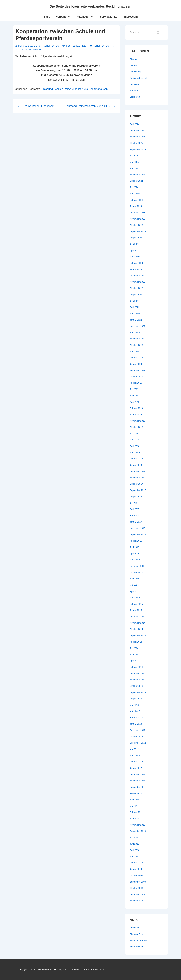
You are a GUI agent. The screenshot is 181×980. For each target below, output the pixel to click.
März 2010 (135, 856)
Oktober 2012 (136, 736)
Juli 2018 (134, 433)
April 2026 (135, 124)
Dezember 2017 (138, 471)
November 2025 (138, 137)
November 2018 (138, 421)
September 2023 (138, 231)
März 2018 (135, 452)
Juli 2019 (134, 389)
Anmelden (135, 928)
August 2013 (136, 699)
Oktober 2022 (136, 288)
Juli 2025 (134, 156)
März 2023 (135, 257)
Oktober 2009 (136, 875)
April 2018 (135, 446)
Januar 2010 (136, 869)
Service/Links (108, 17)
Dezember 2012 (138, 730)
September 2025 (138, 149)
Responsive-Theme (96, 970)
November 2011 (138, 781)
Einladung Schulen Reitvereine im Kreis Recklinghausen (74, 89)
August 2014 (136, 642)
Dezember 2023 (138, 212)
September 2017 (138, 490)
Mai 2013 (134, 705)
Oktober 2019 (136, 377)
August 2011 (136, 793)
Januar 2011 (136, 819)
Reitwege (134, 84)
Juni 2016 (134, 547)
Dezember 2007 (138, 894)
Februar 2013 (136, 718)
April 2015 (135, 591)
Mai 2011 (134, 806)
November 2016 (138, 528)
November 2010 (138, 825)
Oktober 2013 (136, 686)
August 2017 (136, 497)
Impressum (130, 17)
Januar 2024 (136, 206)
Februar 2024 (136, 200)
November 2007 (138, 901)
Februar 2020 (136, 358)
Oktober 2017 (136, 484)
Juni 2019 (134, 396)
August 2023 (136, 238)
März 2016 (135, 560)
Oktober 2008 (136, 888)
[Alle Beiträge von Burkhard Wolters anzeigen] (28, 46)
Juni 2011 (134, 800)
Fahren (133, 65)
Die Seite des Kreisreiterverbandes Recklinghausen (90, 6)
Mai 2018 (134, 440)
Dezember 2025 (138, 130)
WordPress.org (137, 947)
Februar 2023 (136, 263)
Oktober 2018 (136, 427)
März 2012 (135, 755)
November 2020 (138, 339)
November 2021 (138, 326)
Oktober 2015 (136, 572)
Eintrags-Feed (137, 934)
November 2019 (138, 370)
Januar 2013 (136, 724)
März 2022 (135, 313)
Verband (64, 16)
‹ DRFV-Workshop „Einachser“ (36, 106)
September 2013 (138, 692)
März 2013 (135, 711)
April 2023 (135, 250)
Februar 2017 (136, 516)
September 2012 (138, 743)
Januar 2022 (136, 320)
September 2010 (138, 831)
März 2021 (135, 332)
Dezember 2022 (138, 276)
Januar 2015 (136, 610)
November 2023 (138, 219)
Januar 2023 (136, 269)
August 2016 (136, 541)
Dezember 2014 (138, 617)
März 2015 (135, 598)
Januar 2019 (136, 414)
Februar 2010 (136, 863)
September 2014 (138, 635)
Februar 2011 (136, 812)
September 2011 (138, 787)
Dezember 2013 (138, 673)
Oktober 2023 (136, 225)
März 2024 (135, 194)
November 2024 (138, 175)
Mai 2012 (134, 749)
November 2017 (138, 478)
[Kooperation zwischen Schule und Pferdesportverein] (77, 46)
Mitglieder (86, 16)
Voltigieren (135, 97)
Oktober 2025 (136, 143)
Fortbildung (35, 50)
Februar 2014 (136, 667)
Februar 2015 (136, 604)
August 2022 (136, 295)
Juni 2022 (134, 301)
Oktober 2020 (136, 345)
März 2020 (135, 351)
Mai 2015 (134, 585)
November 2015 (138, 566)
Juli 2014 (134, 648)
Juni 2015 (134, 579)
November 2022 (138, 282)
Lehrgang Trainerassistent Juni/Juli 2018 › (90, 106)
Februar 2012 (136, 762)
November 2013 (138, 680)
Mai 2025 (134, 162)
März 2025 (135, 168)
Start (47, 17)
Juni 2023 (134, 244)
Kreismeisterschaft (139, 78)
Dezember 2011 (138, 774)
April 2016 (135, 553)
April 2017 (135, 509)
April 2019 (135, 402)
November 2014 (138, 623)
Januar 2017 (136, 522)
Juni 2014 (134, 654)
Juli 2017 (134, 503)
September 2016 (138, 534)
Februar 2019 (136, 408)
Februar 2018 (136, 459)
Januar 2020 (136, 364)
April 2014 (135, 661)
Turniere (134, 91)
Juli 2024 (134, 187)
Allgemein (21, 50)
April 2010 (135, 850)
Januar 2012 (136, 768)
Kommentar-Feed (138, 940)
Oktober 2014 (136, 629)
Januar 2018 (136, 465)
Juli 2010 (134, 837)
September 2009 (138, 882)
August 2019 (136, 383)
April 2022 (135, 307)
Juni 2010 (134, 844)
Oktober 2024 (136, 181)
